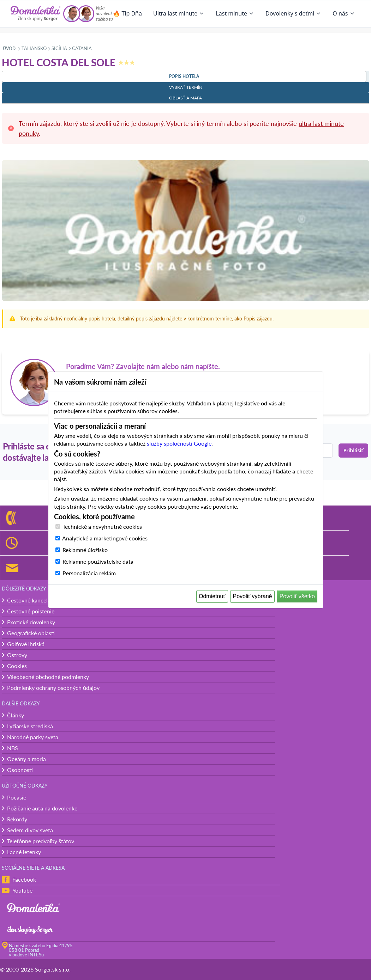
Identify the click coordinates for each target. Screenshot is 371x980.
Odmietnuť (212, 596)
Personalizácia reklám (89, 573)
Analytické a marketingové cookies (105, 538)
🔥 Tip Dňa (127, 13)
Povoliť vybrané (253, 596)
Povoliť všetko (297, 596)
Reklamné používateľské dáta (98, 561)
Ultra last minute (179, 13)
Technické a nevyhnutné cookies (102, 526)
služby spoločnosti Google (179, 443)
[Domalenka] (36, 14)
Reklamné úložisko (85, 550)
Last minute (235, 13)
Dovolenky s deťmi (293, 13)
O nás (344, 13)
